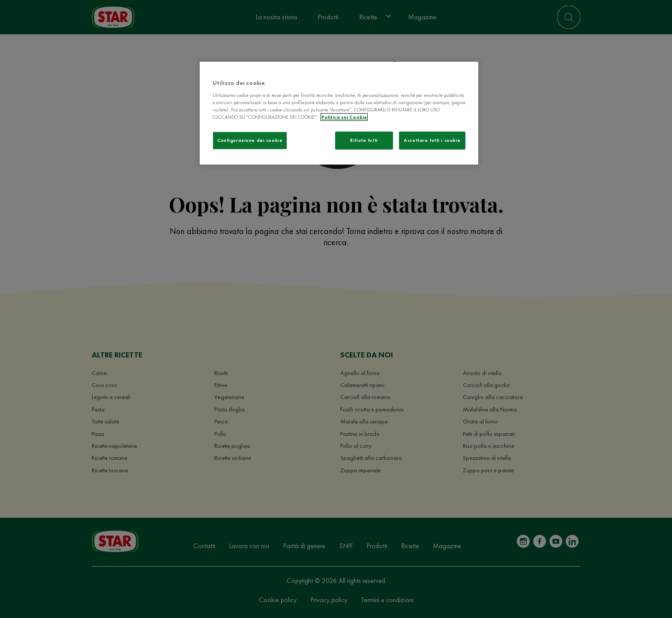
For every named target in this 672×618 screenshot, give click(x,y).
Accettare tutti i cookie (432, 140)
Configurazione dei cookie (250, 140)
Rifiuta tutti (364, 140)
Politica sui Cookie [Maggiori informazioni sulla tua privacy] (344, 117)
